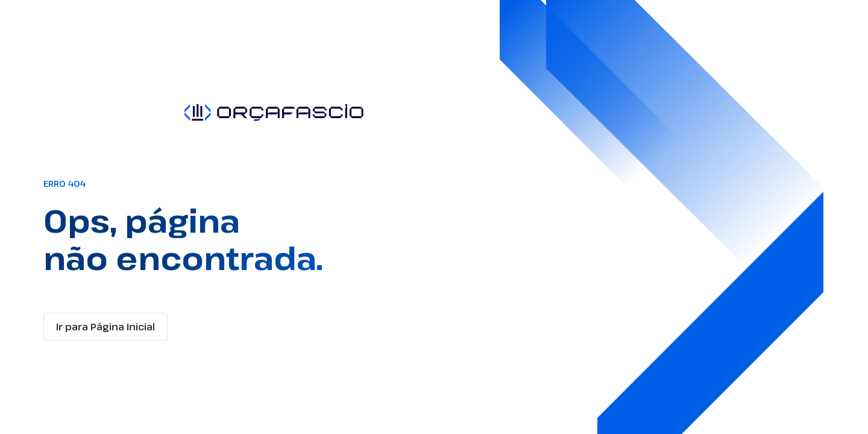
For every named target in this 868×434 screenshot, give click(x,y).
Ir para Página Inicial (105, 327)
